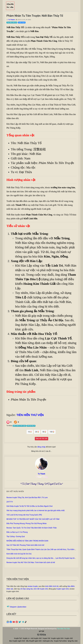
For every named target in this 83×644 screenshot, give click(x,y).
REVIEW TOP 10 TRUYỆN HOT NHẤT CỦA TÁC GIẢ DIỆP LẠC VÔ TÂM (33, 519)
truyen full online (60, 641)
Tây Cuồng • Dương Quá (16, 536)
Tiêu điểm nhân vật (12, 22)
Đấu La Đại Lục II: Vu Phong (17, 532)
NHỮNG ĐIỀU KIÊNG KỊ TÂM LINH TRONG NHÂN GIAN (27, 541)
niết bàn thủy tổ (31, 426)
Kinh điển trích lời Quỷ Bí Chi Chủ (19, 554)
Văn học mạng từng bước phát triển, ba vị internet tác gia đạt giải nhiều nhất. (36, 510)
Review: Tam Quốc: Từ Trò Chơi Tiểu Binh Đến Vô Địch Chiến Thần (32, 528)
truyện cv (26, 638)
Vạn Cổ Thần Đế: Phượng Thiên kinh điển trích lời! (25, 545)
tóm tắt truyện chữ (41, 589)
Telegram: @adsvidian (16, 607)
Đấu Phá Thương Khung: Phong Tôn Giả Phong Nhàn (27, 523)
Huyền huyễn (22, 22)
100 (52, 432)
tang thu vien (73, 641)
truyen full (46, 638)
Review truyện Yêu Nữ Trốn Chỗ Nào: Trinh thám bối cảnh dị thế (31, 562)
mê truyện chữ (36, 638)
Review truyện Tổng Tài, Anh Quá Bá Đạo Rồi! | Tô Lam (27, 498)
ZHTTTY (10, 502)
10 (30, 432)
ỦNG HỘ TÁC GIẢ (42, 439)
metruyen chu (48, 641)
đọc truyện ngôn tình (17, 641)
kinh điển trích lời (52, 586)
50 (44, 432)
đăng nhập (41, 447)
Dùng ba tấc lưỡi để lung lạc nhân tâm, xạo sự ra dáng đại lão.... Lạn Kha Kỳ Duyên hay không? (42, 558)
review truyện (33, 586)
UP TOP (41, 631)
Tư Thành (12, 20)
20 (37, 432)
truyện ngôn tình (63, 589)
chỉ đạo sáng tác (27, 589)
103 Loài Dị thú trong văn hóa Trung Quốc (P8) (24, 515)
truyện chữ (69, 638)
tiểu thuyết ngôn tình (34, 641)
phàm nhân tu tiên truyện (19, 426)
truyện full (18, 638)
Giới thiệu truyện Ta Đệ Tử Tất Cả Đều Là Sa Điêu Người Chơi (30, 506)
